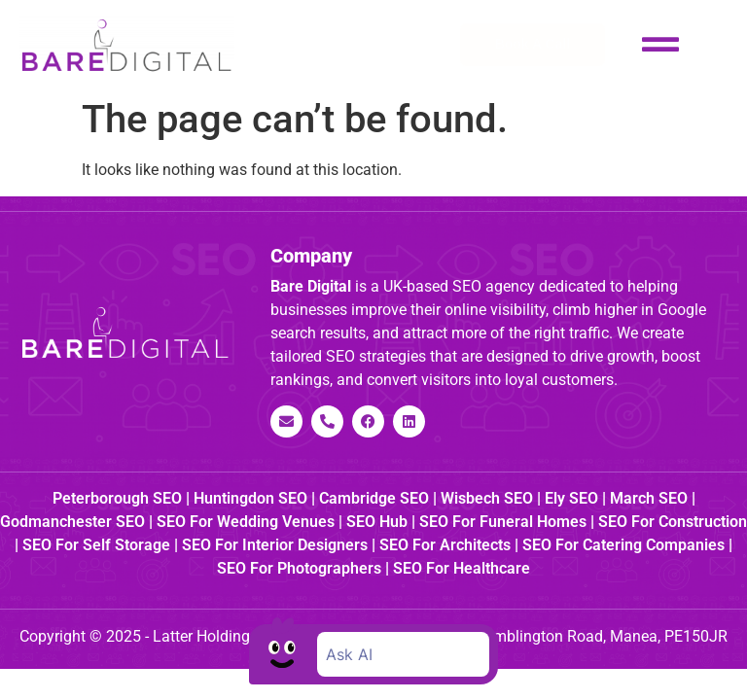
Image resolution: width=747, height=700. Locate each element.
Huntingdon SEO (250, 498)
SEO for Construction (673, 522)
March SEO (649, 498)
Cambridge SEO (374, 498)
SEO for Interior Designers (275, 545)
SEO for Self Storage (96, 545)
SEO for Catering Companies (623, 545)
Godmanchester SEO (72, 522)
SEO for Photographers (299, 568)
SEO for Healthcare (462, 568)
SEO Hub (377, 522)
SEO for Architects (445, 545)
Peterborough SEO (117, 498)
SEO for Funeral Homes (503, 522)
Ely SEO (571, 498)
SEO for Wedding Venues (246, 522)
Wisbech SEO (487, 498)
